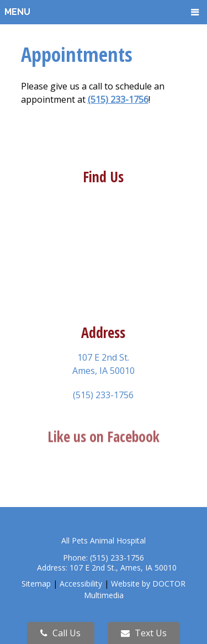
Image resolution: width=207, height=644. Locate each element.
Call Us (60, 633)
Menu (17, 12)
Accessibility (81, 584)
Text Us (144, 633)
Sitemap (36, 584)
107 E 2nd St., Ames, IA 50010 (123, 568)
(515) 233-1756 (118, 99)
